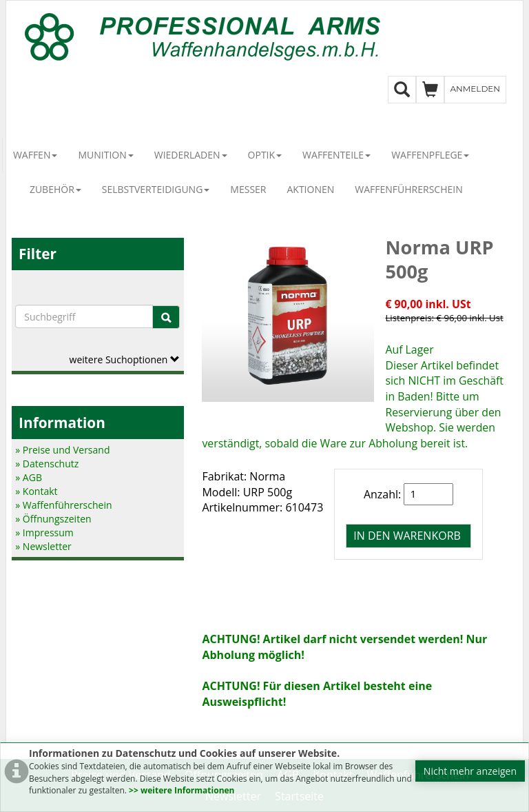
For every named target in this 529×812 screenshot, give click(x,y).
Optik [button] (265, 155)
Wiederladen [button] (191, 155)
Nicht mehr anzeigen (470, 771)
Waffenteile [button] (336, 155)
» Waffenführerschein (63, 505)
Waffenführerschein (408, 189)
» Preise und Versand (62, 450)
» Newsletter (43, 546)
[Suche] (166, 317)
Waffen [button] (35, 155)
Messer (248, 189)
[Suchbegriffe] (84, 316)
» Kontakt (36, 491)
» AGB (29, 477)
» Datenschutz (47, 464)
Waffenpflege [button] (430, 155)
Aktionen (310, 189)
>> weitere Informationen (181, 790)
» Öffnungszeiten (53, 519)
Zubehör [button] (55, 189)
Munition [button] (105, 155)
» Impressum (44, 532)
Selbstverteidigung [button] (156, 189)
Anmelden (476, 89)
